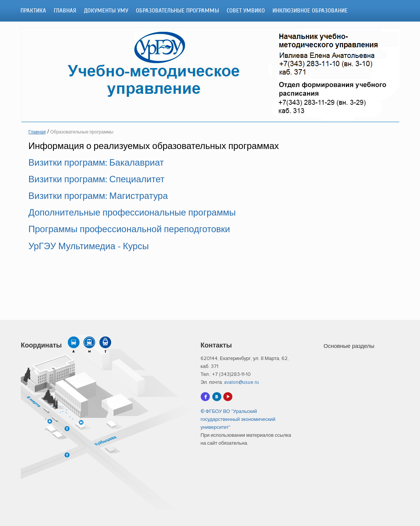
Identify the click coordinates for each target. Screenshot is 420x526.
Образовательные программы (177, 11)
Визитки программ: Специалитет (96, 180)
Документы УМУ (106, 11)
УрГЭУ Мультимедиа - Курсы (89, 247)
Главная (65, 11)
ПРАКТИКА (33, 11)
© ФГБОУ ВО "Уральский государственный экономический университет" (238, 420)
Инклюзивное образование (310, 11)
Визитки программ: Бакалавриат (96, 163)
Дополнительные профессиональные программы (132, 213)
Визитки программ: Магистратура (98, 196)
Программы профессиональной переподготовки (129, 230)
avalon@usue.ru (241, 382)
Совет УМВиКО (246, 11)
